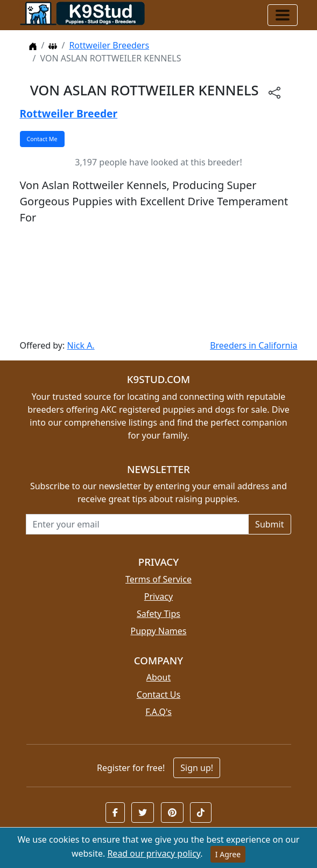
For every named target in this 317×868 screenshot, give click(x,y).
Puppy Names (158, 631)
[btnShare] (274, 92)
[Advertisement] (159, 282)
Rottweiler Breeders (109, 45)
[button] (115, 813)
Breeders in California (253, 345)
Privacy (158, 596)
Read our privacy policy (154, 853)
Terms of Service (158, 579)
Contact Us (158, 695)
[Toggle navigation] (283, 15)
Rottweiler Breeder (69, 113)
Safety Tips (158, 614)
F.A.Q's (158, 712)
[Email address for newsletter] (138, 524)
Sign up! (197, 768)
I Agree (228, 854)
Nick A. (80, 345)
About (158, 677)
